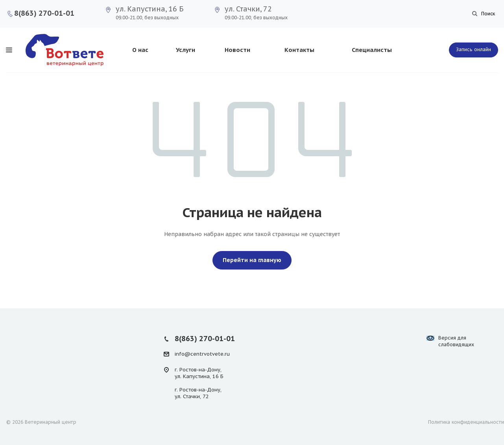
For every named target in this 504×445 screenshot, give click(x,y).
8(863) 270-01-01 (44, 13)
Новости (237, 50)
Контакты (299, 50)
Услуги (186, 50)
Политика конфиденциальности (466, 422)
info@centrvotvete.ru (202, 354)
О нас (140, 50)
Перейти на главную (252, 260)
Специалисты (372, 50)
